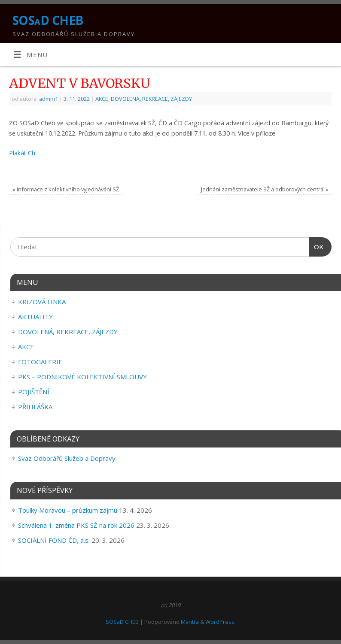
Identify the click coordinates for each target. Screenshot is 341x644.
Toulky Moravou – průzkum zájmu (68, 510)
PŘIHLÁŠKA (35, 407)
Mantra (190, 622)
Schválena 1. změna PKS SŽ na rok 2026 (76, 525)
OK (317, 247)
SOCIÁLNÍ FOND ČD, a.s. (54, 540)
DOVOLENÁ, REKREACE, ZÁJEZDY (151, 99)
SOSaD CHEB (48, 20)
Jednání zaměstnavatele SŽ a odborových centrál (265, 189)
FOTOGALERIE (40, 362)
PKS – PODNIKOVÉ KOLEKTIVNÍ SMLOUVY (82, 377)
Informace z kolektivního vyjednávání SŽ (66, 189)
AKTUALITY (35, 317)
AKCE (102, 99)
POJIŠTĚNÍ (34, 392)
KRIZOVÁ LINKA (42, 302)
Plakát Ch (22, 153)
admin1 (49, 99)
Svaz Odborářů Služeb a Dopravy (67, 458)
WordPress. (221, 622)
